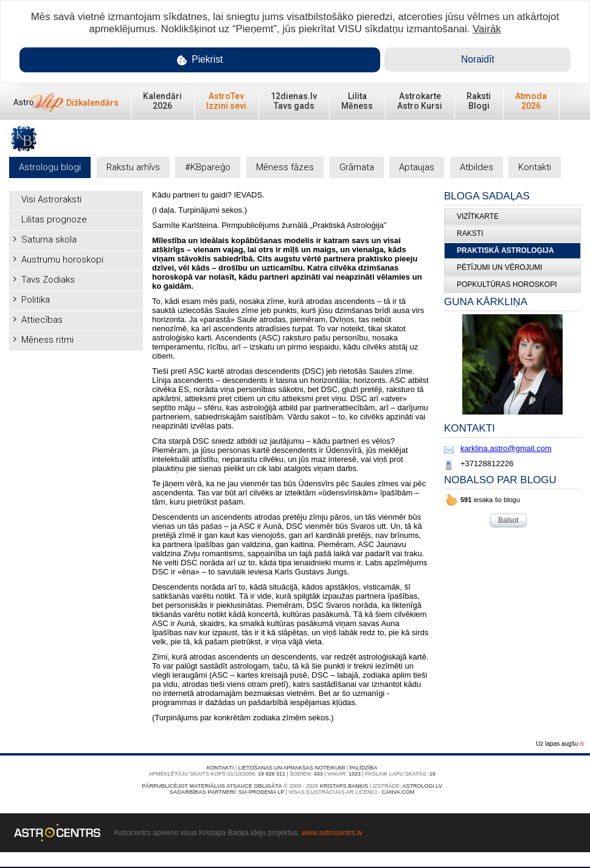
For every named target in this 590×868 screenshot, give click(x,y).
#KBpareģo (208, 167)
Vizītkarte (478, 216)
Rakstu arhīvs (133, 167)
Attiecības (42, 320)
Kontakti (535, 167)
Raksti (470, 233)
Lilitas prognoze (54, 219)
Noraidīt (478, 59)
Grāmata (357, 167)
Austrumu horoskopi (62, 260)
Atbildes (477, 167)
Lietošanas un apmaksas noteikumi (292, 768)
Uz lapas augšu (560, 744)
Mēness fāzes (285, 167)
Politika (36, 300)
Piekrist (200, 60)
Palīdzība (363, 768)
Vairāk (487, 29)
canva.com (398, 792)
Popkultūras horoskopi (507, 284)
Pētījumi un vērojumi (500, 267)
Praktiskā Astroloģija (505, 250)
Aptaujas (417, 167)
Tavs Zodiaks (48, 280)
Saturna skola (49, 239)
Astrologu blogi (50, 167)
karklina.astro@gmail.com (506, 448)
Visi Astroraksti (51, 199)
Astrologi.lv (422, 786)
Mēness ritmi (47, 340)
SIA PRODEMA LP (261, 792)
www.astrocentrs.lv (332, 833)
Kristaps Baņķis (344, 786)
